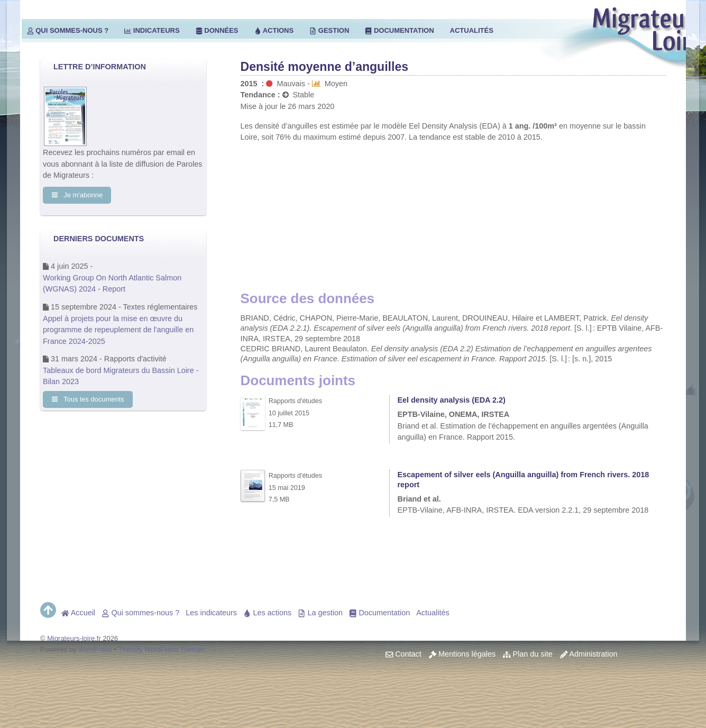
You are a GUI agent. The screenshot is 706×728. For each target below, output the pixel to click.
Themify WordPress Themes (161, 649)
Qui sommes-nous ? (68, 30)
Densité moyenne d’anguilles (324, 67)
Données (217, 30)
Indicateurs (152, 30)
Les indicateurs (211, 613)
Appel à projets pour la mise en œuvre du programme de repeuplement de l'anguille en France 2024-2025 (118, 330)
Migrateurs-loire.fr (74, 638)
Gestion (329, 30)
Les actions (267, 613)
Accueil (78, 613)
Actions (274, 30)
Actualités (472, 30)
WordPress (95, 649)
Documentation (399, 30)
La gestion (320, 613)
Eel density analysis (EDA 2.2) (451, 400)
